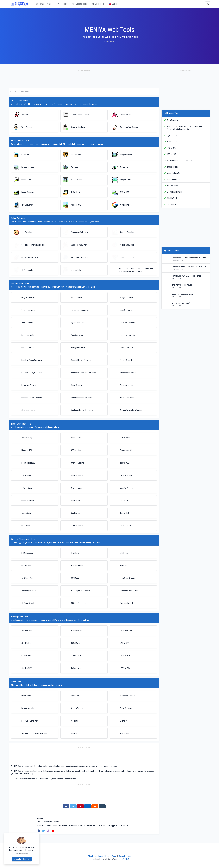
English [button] (113, 4)
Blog (50, 4)
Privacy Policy (111, 856)
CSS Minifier (172, 204)
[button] (208, 4)
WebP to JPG (172, 142)
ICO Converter (172, 186)
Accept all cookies (22, 859)
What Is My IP (172, 198)
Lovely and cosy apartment (183, 294)
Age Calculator (173, 135)
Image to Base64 (174, 173)
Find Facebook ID (174, 179)
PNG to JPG (171, 148)
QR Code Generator (174, 192)
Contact (122, 856)
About (90, 856)
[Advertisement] (84, 80)
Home (40, 4)
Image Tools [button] (62, 4)
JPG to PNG (171, 154)
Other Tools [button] (98, 4)
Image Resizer (173, 167)
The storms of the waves (182, 285)
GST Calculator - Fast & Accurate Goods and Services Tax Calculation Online (184, 128)
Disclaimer (99, 856)
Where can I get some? (181, 303)
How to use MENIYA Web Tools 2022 (186, 276)
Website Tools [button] (80, 4)
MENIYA (126, 859)
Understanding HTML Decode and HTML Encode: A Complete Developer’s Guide (190, 258)
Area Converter (173, 120)
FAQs (129, 856)
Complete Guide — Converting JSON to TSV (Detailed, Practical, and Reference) (190, 267)
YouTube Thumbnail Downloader (180, 161)
